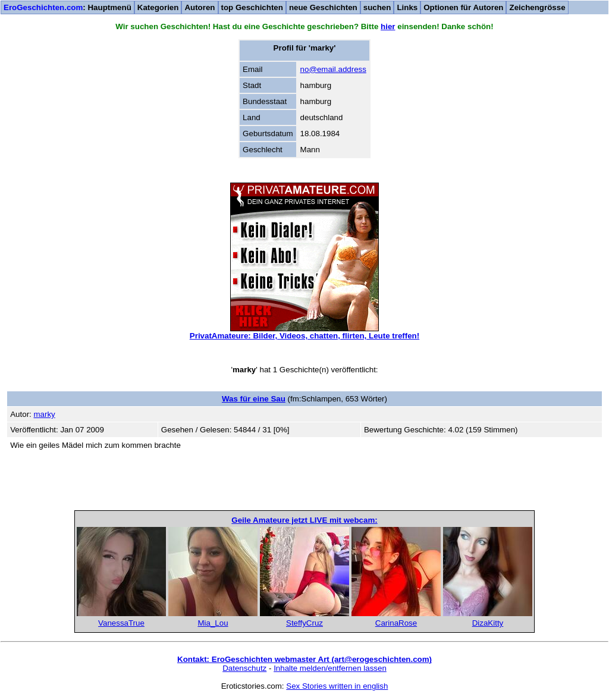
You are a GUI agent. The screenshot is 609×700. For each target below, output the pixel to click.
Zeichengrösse (537, 7)
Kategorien (158, 7)
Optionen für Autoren (463, 7)
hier (388, 26)
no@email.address (333, 69)
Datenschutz (244, 668)
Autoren (200, 7)
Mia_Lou (213, 623)
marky (44, 414)
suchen (377, 7)
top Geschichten (252, 7)
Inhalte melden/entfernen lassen (330, 668)
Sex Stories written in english (337, 686)
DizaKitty (488, 623)
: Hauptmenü (68, 7)
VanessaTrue (121, 623)
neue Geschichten (323, 7)
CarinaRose (396, 623)
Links (407, 7)
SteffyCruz (304, 623)
